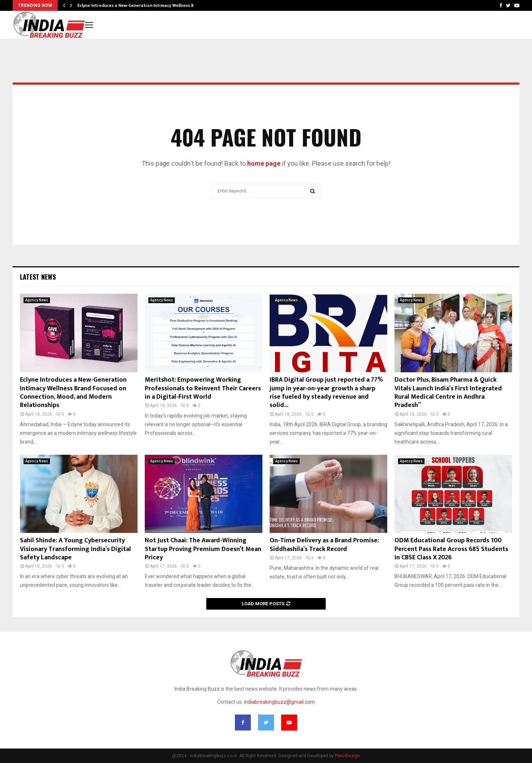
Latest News (38, 277)
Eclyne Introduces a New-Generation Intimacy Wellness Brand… (142, 5)
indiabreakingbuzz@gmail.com (279, 702)
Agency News (37, 300)
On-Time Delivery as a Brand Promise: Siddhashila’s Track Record (324, 545)
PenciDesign (347, 756)
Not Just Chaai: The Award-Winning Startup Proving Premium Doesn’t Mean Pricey (203, 549)
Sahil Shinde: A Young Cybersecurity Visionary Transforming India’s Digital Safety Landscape (75, 549)
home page (264, 163)
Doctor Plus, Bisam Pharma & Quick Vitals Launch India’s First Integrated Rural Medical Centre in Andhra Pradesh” (448, 393)
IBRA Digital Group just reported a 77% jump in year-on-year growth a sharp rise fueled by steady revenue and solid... (326, 393)
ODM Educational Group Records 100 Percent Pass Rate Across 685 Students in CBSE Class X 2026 (451, 549)
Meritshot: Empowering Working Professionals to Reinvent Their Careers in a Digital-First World (203, 388)
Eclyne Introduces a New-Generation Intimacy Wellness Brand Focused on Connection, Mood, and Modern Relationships (73, 393)
